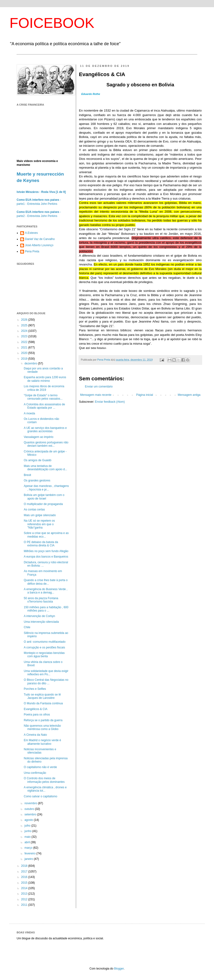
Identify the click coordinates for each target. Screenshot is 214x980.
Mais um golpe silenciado (40, 515)
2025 (25, 325)
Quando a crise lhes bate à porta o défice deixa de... (46, 582)
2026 (25, 320)
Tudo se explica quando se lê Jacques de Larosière (42, 696)
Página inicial (145, 395)
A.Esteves (31, 233)
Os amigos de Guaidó (38, 460)
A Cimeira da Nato (35, 735)
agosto (29, 820)
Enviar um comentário (99, 387)
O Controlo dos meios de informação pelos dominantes (44, 780)
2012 (25, 899)
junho (28, 831)
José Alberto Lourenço (39, 245)
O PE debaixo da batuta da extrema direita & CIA (41, 544)
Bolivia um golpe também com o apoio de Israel (44, 497)
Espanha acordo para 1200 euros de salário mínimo (45, 379)
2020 (25, 353)
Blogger (119, 969)
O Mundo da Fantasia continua (43, 703)
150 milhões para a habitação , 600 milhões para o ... (46, 609)
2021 (25, 348)
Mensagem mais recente (96, 395)
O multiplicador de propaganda (43, 504)
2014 (25, 888)
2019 (25, 359)
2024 (25, 331)
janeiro (29, 859)
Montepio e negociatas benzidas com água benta (44, 655)
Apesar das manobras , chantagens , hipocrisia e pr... (46, 488)
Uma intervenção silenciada (41, 622)
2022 (25, 342)
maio (28, 837)
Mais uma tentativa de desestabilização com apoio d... (45, 468)
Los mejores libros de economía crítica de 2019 (44, 388)
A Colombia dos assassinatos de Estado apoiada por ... (44, 406)
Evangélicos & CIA (36, 709)
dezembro (31, 363)
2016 (25, 877)
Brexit (27, 475)
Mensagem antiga (189, 395)
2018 (25, 866)
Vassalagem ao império (39, 437)
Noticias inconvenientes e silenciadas (40, 751)
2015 (25, 883)
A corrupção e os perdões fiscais (44, 647)
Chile (27, 627)
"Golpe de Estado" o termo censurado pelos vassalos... (43, 397)
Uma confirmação (35, 773)
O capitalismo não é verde (40, 767)
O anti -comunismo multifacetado (45, 642)
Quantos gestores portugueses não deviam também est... (46, 444)
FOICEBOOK (52, 23)
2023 (25, 336)
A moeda (29, 413)
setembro (31, 814)
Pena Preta (32, 251)
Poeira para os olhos (37, 715)
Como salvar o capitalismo (41, 796)
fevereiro (30, 853)
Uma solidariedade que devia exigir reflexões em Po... (46, 673)
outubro (30, 809)
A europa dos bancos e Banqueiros (46, 557)
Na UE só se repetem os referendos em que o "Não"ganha (39, 524)
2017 (25, 872)
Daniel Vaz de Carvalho (40, 239)
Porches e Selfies (35, 689)
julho (28, 826)
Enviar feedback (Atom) (110, 402)
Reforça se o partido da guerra (43, 720)
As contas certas (34, 510)
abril (28, 842)
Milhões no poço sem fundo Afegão (46, 551)
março (29, 848)
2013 (25, 894)
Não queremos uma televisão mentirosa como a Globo (42, 727)
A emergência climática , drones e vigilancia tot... (45, 789)
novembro (31, 803)
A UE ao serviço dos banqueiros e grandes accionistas (45, 430)
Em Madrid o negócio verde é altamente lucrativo (42, 742)
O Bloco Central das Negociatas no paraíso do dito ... (46, 681)
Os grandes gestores (37, 480)
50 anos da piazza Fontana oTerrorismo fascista (41, 600)
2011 (25, 905)
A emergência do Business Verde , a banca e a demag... (46, 591)
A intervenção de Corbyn (39, 616)
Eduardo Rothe (91, 94)
